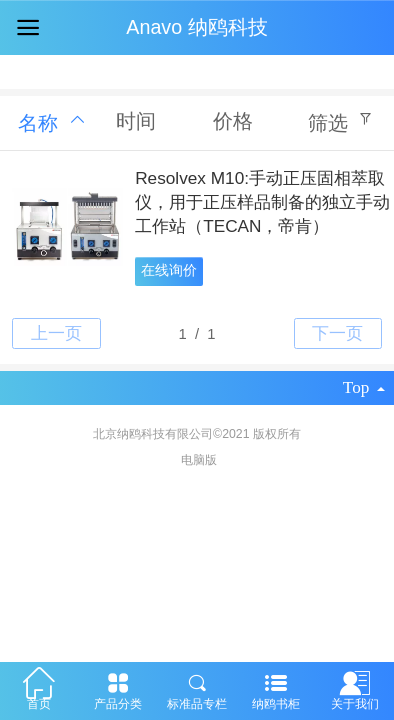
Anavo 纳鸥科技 (196, 27)
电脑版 (199, 460)
